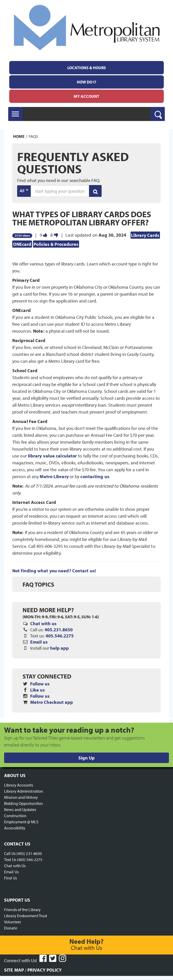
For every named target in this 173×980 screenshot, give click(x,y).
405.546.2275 (60, 636)
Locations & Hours (87, 68)
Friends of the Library (22, 910)
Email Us (11, 872)
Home (19, 136)
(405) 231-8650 (29, 853)
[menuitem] (86, 68)
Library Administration (24, 791)
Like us (37, 690)
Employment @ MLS (21, 822)
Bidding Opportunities (23, 803)
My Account (86, 96)
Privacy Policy (45, 970)
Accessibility (15, 828)
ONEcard (22, 244)
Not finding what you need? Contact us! (54, 571)
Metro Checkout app (52, 702)
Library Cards (145, 235)
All (24, 190)
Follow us (40, 684)
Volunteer (13, 922)
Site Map (14, 970)
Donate (11, 928)
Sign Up (86, 758)
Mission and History (21, 797)
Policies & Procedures (56, 244)
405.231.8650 (59, 630)
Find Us (10, 878)
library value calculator (52, 456)
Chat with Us (15, 866)
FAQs (33, 136)
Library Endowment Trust (26, 916)
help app (60, 648)
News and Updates (20, 809)
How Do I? (86, 82)
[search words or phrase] (60, 191)
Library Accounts (19, 785)
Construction (15, 816)
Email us (39, 642)
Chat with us (43, 624)
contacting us (95, 476)
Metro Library (54, 476)
